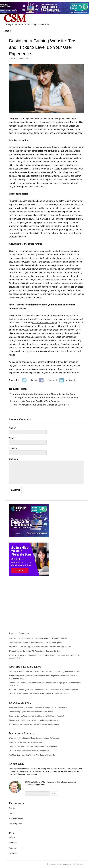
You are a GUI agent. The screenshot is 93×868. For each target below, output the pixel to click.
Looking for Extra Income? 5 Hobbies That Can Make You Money (45, 398)
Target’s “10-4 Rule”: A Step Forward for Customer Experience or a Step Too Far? (40, 647)
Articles (12, 808)
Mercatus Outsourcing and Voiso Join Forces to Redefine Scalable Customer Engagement (44, 690)
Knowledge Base (16, 824)
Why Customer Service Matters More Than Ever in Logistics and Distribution (38, 638)
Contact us (13, 843)
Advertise (13, 848)
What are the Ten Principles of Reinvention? (26, 742)
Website (13, 449)
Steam (79, 158)
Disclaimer (13, 853)
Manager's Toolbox (16, 819)
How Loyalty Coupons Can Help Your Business (36, 401)
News (11, 813)
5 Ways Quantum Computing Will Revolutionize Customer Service (34, 651)
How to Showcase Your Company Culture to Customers (41, 405)
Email (12, 438)
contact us (56, 782)
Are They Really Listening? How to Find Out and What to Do (32, 755)
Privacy (12, 837)
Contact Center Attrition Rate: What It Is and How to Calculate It (33, 720)
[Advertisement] (46, 605)
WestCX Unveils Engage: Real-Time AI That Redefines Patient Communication (39, 694)
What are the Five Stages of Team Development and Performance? (35, 738)
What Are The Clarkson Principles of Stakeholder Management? (34, 747)
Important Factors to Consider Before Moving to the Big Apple (44, 394)
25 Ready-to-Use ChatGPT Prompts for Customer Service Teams (34, 724)
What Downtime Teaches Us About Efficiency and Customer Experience (37, 643)
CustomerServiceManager (45, 323)
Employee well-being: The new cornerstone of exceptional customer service (38, 707)
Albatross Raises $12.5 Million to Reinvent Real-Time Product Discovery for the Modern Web (45, 672)
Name (13, 428)
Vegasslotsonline (70, 283)
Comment (14, 459)
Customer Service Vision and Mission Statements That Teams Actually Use (38, 716)
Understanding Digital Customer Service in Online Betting (31, 712)
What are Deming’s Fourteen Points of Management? (29, 751)
